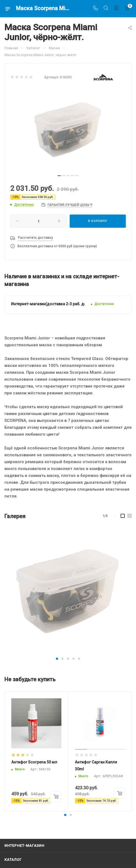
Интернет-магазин (24, 846)
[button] (57, 659)
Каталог (13, 860)
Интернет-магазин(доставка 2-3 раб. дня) (50, 304)
